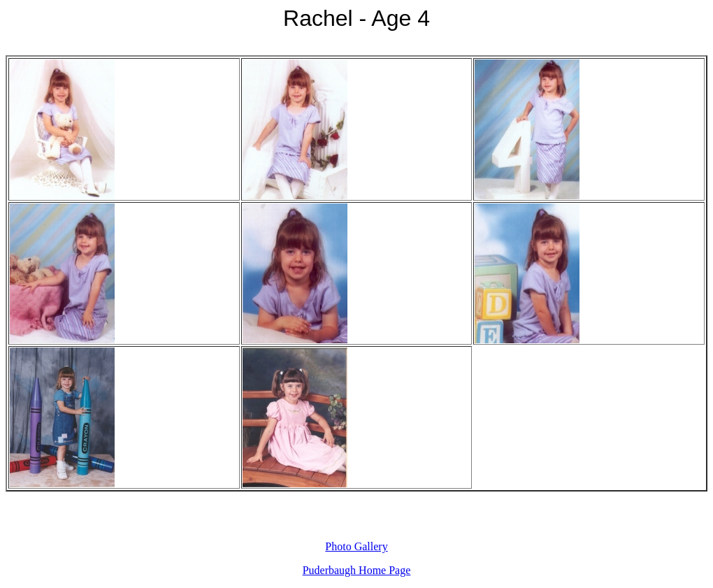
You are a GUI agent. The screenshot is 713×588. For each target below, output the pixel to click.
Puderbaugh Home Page (357, 570)
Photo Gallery (356, 546)
